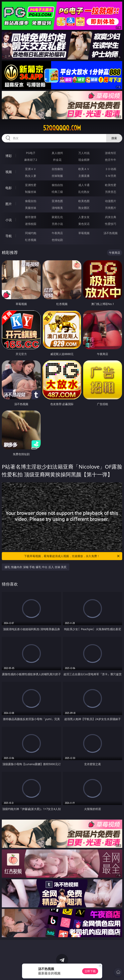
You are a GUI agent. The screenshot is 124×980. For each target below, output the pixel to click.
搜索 (114, 138)
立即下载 (90, 971)
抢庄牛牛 (111, 160)
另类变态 (111, 192)
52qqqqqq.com (62, 128)
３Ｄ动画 (111, 169)
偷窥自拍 (31, 201)
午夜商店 (57, 233)
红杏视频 (31, 240)
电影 (9, 188)
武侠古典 (111, 217)
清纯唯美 (57, 208)
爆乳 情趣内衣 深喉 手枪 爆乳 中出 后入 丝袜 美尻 (36, 567)
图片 (9, 204)
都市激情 (31, 217)
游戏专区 (111, 153)
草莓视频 (84, 233)
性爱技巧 (111, 224)
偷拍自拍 (57, 185)
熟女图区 (84, 208)
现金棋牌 (84, 160)
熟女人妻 (31, 176)
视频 (9, 172)
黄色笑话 (84, 224)
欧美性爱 (111, 185)
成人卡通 (84, 185)
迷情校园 (31, 224)
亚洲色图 (57, 201)
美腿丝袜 (31, 208)
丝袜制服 (57, 176)
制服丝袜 (31, 192)
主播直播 (84, 176)
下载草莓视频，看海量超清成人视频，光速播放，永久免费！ (72, 556)
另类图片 (111, 208)
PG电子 (31, 153)
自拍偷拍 (57, 169)
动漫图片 (111, 201)
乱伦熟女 (84, 192)
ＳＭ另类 (111, 176)
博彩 (9, 156)
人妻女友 (84, 217)
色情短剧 (57, 240)
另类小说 (57, 224)
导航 (9, 236)
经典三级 (57, 192)
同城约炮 (31, 233)
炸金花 (57, 160)
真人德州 (57, 153)
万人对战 (84, 153)
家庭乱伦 (57, 217)
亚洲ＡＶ (31, 169)
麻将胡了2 (31, 160)
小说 (9, 220)
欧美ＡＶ (84, 169)
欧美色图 (84, 201)
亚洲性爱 (31, 185)
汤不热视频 (111, 233)
